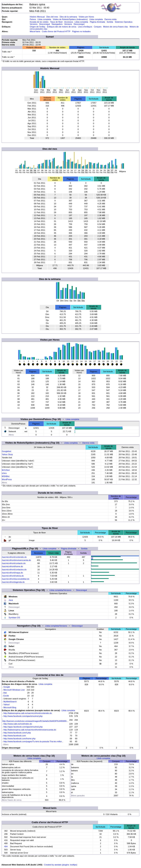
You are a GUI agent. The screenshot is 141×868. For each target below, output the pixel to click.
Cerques (98, 27)
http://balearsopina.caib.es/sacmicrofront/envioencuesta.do (30, 730)
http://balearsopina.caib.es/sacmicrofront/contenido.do (28, 713)
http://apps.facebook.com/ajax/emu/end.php (23, 727)
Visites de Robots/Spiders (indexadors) (70, 19)
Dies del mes (52, 17)
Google (7, 687)
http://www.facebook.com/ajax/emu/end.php (23, 716)
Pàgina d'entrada (97, 22)
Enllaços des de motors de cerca (62, 27)
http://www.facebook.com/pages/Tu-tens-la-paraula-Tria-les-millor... (33, 741)
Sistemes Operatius (124, 22)
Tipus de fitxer (56, 22)
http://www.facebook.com (15, 736)
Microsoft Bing (10, 707)
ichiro (4, 473)
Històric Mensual (37, 17)
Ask (5, 693)
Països (33, 19)
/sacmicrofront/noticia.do (13, 576)
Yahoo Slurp (7, 454)
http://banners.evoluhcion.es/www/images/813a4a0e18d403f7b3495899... (35, 721)
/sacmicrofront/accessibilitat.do (16, 579)
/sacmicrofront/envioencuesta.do (16, 560)
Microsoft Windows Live (14, 690)
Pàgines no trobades (81, 31)
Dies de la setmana (68, 17)
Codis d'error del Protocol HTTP (56, 31)
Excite (6, 696)
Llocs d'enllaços (85, 27)
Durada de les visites (39, 22)
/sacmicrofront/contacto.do (14, 563)
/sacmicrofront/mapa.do (12, 573)
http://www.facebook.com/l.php (17, 733)
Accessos (69, 22)
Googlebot (7, 451)
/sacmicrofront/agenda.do (13, 582)
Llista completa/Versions (60, 590)
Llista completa (44, 19)
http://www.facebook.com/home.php (19, 739)
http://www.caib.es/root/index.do (18, 724)
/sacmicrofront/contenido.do (14, 557)
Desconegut (45, 24)
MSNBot (6, 476)
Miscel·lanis (35, 31)
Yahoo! (7, 705)
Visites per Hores (86, 17)
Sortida (110, 22)
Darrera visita (110, 19)
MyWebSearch (10, 702)
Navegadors (57, 24)
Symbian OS (14, 618)
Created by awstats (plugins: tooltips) (61, 865)
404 (6, 846)
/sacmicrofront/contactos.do (14, 570)
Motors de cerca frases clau (116, 27)
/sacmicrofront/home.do (12, 566)
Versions (34, 24)
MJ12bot (6, 470)
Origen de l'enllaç (38, 27)
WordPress (7, 479)
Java (11, 600)
